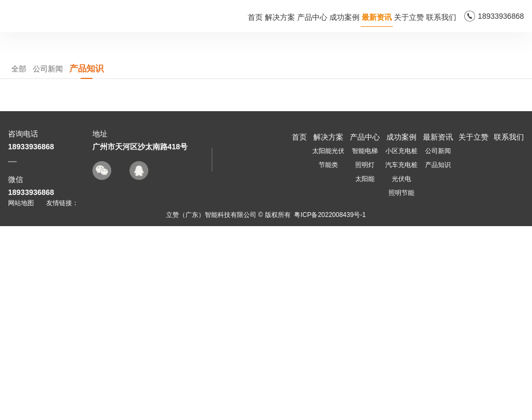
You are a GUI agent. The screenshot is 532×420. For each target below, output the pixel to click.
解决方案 (280, 17)
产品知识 (87, 263)
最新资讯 (377, 17)
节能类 (328, 359)
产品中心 (312, 17)
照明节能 (401, 387)
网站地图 (21, 397)
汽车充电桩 (401, 359)
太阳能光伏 (328, 345)
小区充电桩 (401, 345)
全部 (19, 263)
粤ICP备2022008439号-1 (330, 409)
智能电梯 (365, 345)
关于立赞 (409, 17)
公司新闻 (48, 263)
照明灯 (365, 359)
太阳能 (365, 373)
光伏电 (401, 373)
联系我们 (441, 17)
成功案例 (344, 17)
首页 (255, 17)
